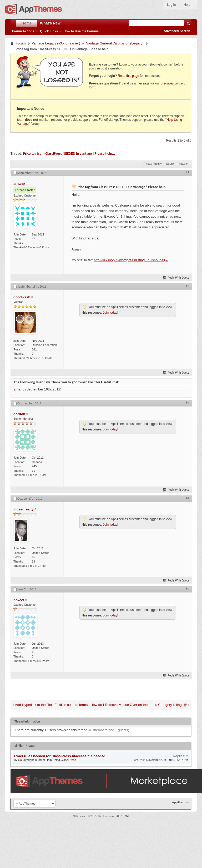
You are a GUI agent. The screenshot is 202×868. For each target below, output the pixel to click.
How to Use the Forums (81, 31)
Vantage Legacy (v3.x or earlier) (56, 43)
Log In (171, 5)
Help (187, 5)
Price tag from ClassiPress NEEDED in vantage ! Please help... (69, 154)
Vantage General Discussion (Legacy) (115, 43)
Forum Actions (23, 31)
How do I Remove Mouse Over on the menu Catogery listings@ (139, 705)
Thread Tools (151, 164)
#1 (188, 172)
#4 (188, 498)
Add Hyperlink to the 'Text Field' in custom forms (51, 705)
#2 (188, 286)
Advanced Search (177, 31)
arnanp (19, 389)
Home (27, 23)
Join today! (110, 313)
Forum (21, 43)
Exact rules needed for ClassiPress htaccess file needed (60, 756)
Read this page (128, 76)
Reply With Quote (176, 278)
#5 (188, 589)
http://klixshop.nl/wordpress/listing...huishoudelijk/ (131, 260)
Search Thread (176, 164)
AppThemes (180, 802)
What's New (50, 23)
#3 (188, 403)
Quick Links (49, 31)
